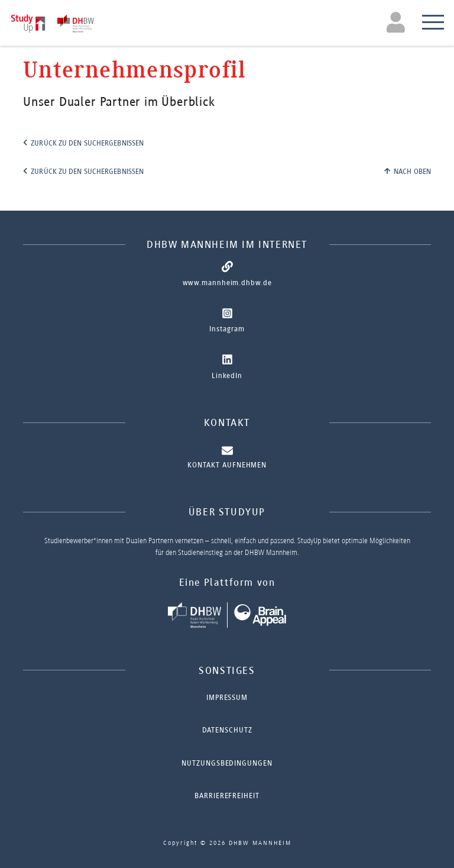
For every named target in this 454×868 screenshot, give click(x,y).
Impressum (227, 697)
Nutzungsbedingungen (227, 763)
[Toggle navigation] (398, 22)
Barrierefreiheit (227, 796)
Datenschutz (227, 730)
